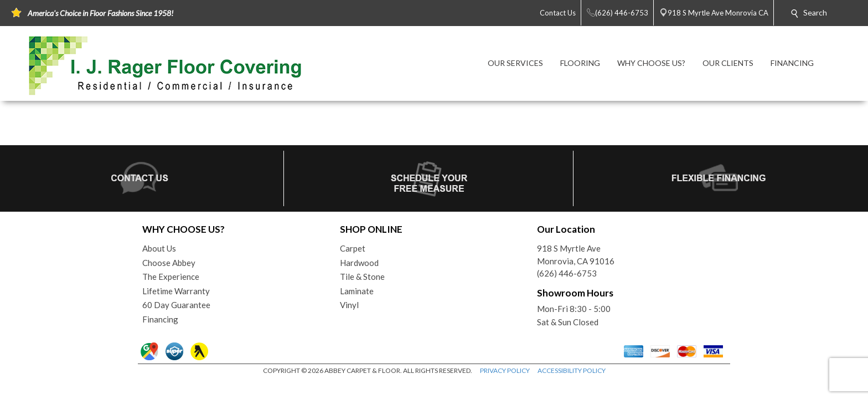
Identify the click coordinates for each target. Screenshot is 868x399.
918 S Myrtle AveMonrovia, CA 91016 (576, 255)
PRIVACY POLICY (505, 370)
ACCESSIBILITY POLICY (572, 370)
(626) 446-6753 (567, 273)
